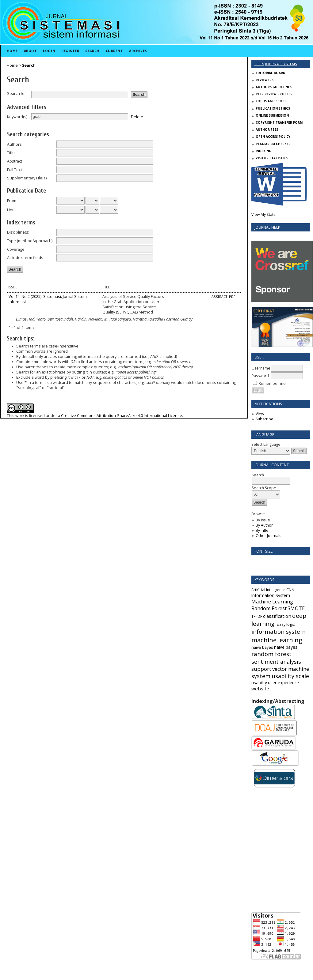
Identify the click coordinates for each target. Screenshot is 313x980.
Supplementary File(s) (27, 178)
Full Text (15, 170)
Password (260, 376)
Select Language (266, 444)
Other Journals (268, 536)
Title (11, 153)
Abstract (15, 161)
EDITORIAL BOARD (271, 73)
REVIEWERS (265, 80)
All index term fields (25, 258)
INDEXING (263, 151)
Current (115, 51)
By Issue (263, 520)
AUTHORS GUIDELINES (274, 87)
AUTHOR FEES (267, 130)
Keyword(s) (17, 117)
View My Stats (263, 214)
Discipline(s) (18, 232)
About (31, 51)
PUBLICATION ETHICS (273, 108)
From (12, 201)
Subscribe (265, 419)
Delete (137, 116)
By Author (264, 525)
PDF (232, 297)
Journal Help (267, 227)
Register (70, 51)
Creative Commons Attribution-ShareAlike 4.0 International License (122, 416)
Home (12, 51)
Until (11, 210)
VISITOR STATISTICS (272, 158)
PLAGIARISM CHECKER (273, 144)
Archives (138, 51)
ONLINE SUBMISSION (272, 115)
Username (261, 368)
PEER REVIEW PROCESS (274, 94)
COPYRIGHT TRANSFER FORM (279, 122)
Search (92, 51)
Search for (17, 94)
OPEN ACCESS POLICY (273, 137)
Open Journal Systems (276, 64)
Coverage (16, 249)
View (260, 414)
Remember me (272, 383)
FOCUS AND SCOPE (271, 101)
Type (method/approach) (30, 241)
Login (49, 51)
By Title (262, 530)
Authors (14, 144)
